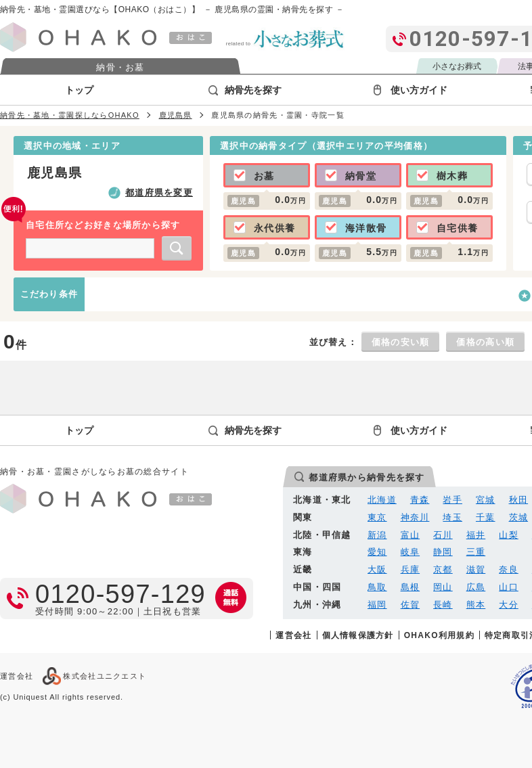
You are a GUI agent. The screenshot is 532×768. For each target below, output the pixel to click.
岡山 (443, 587)
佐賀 (411, 605)
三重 (476, 552)
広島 (476, 587)
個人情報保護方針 (358, 635)
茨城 (519, 517)
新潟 (377, 535)
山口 (509, 587)
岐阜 (411, 552)
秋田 (519, 500)
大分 (509, 605)
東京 (377, 517)
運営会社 (293, 635)
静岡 (443, 552)
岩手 (452, 500)
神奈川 (415, 517)
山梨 (509, 535)
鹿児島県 (176, 115)
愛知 (377, 552)
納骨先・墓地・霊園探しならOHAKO (70, 115)
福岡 (377, 605)
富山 (411, 535)
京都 (443, 569)
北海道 (382, 500)
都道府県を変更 (159, 193)
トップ (79, 90)
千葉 (486, 517)
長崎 (443, 605)
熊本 (476, 605)
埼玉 (452, 517)
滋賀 (476, 569)
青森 (420, 500)
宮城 (486, 500)
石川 (443, 535)
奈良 (509, 569)
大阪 (377, 569)
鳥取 (377, 587)
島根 (411, 587)
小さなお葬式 (457, 66)
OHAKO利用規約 (439, 635)
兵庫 (411, 569)
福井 (476, 535)
